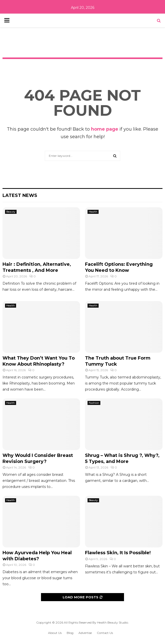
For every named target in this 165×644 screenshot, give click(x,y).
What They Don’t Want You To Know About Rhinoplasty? (39, 361)
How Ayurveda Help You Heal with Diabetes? (37, 556)
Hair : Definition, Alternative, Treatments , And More (37, 267)
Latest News (20, 195)
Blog (70, 633)
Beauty (11, 212)
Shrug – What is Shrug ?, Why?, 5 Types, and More (122, 458)
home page (105, 129)
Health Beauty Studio (113, 622)
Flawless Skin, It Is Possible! (118, 553)
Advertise (85, 633)
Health (93, 212)
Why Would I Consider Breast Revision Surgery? (38, 458)
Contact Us (105, 633)
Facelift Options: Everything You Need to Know (119, 267)
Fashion (94, 403)
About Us (55, 633)
